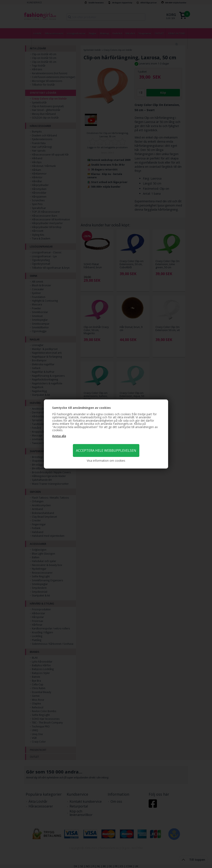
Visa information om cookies (106, 461)
